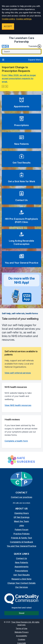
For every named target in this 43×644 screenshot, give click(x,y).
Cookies (21, 639)
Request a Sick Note (21, 579)
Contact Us (21, 558)
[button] (3, 86)
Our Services (22, 587)
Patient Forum (22, 530)
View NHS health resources (18, 405)
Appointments (21, 567)
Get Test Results (22, 575)
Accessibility (22, 636)
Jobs (22, 525)
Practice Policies (22, 534)
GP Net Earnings (22, 517)
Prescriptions (21, 571)
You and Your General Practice (22, 546)
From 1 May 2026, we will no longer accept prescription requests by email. (19, 78)
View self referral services (18, 373)
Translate (35, 46)
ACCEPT (8, 26)
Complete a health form (16, 441)
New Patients (22, 562)
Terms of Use (21, 628)
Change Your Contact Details (21, 583)
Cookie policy (8, 19)
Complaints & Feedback (21, 542)
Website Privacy (22, 632)
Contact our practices (22, 497)
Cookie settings (24, 19)
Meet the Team (21, 521)
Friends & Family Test (22, 538)
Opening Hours (22, 513)
